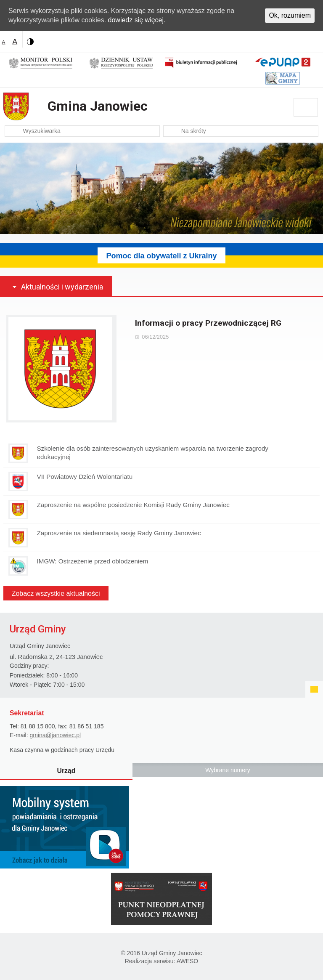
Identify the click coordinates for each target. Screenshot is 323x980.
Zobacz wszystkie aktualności (56, 594)
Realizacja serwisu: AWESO (162, 961)
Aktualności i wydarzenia (62, 287)
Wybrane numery (228, 770)
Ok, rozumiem (290, 15)
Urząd (66, 771)
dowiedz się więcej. (137, 20)
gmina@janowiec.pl (55, 735)
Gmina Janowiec (98, 106)
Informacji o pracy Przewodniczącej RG (208, 323)
